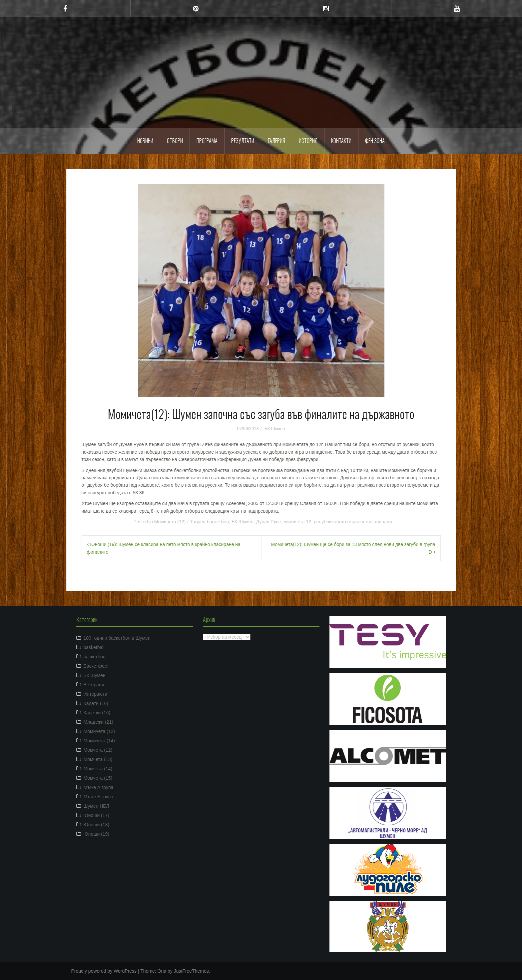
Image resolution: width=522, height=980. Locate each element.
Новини (145, 141)
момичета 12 (297, 522)
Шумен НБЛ (96, 806)
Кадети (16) (96, 703)
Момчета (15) (98, 778)
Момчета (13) (98, 759)
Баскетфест (96, 666)
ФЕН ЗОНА (375, 141)
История (308, 141)
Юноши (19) (97, 834)
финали (384, 522)
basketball (94, 647)
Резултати (243, 141)
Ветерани (94, 685)
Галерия (276, 141)
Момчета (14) (98, 769)
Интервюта (95, 694)
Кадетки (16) (97, 713)
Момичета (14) (99, 741)
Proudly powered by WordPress (104, 971)
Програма (207, 141)
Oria (162, 971)
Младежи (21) (98, 722)
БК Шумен (275, 428)
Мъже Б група (99, 797)
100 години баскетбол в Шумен (117, 638)
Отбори (175, 141)
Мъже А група (99, 787)
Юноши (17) (97, 815)
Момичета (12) (170, 522)
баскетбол (218, 522)
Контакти (341, 141)
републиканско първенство (343, 522)
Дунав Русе (269, 522)
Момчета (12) (98, 750)
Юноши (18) (97, 825)
